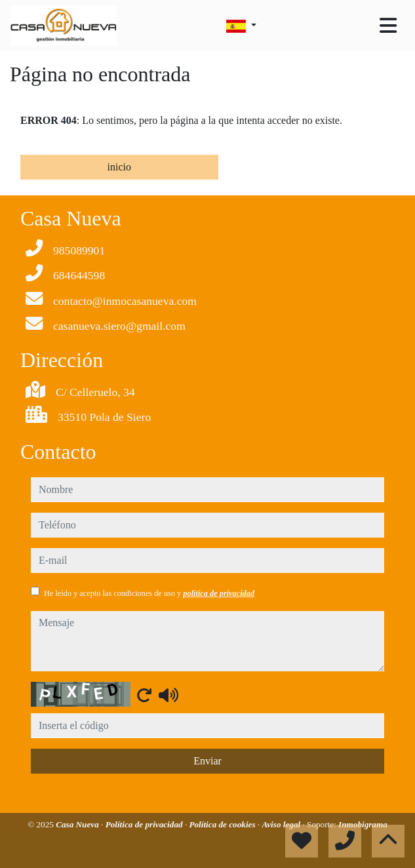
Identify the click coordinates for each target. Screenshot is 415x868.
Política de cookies (223, 824)
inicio (119, 167)
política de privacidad (219, 593)
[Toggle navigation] (388, 26)
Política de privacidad (145, 824)
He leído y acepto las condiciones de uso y (149, 593)
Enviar (207, 761)
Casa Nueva (78, 824)
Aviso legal (282, 824)
